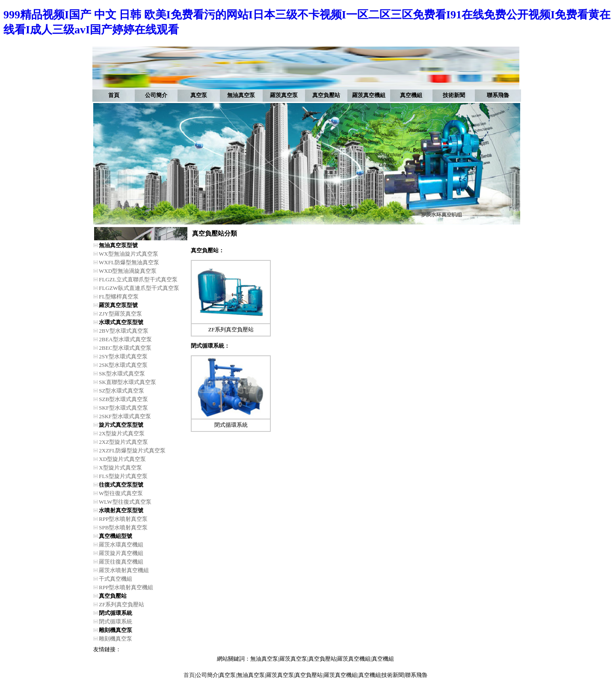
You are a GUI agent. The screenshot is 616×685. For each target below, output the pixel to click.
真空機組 (411, 95)
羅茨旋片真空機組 (121, 553)
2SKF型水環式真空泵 (125, 416)
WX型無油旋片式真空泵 (129, 254)
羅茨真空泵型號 (118, 305)
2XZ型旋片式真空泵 (123, 442)
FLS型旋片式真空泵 (123, 476)
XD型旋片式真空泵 (122, 459)
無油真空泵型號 (118, 245)
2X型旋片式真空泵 (122, 433)
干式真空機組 (115, 579)
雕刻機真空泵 (115, 630)
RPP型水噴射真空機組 (126, 587)
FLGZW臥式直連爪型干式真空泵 (139, 288)
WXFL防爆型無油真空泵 (129, 262)
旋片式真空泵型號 (121, 425)
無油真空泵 (241, 95)
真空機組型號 (115, 536)
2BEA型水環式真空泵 (125, 339)
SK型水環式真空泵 (122, 374)
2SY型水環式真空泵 (123, 356)
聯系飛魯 (498, 95)
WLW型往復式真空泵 (125, 502)
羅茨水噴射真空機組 (124, 570)
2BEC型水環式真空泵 (125, 348)
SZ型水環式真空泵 (121, 391)
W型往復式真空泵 (121, 493)
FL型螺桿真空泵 (119, 297)
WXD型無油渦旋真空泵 (128, 271)
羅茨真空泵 (284, 95)
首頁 (114, 95)
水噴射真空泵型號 (121, 510)
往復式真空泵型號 (121, 485)
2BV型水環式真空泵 (124, 331)
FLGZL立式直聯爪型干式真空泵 (138, 279)
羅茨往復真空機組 (121, 562)
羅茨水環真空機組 (121, 545)
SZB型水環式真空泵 (123, 399)
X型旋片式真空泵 (120, 468)
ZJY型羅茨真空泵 (120, 314)
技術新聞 (454, 95)
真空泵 (199, 95)
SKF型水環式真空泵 (123, 408)
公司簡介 (156, 95)
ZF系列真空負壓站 (121, 604)
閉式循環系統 (115, 613)
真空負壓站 (326, 95)
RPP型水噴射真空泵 (123, 519)
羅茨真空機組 (369, 95)
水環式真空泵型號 (121, 322)
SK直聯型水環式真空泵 (127, 382)
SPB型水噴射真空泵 (123, 527)
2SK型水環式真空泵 (123, 365)
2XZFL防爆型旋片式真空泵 (132, 450)
